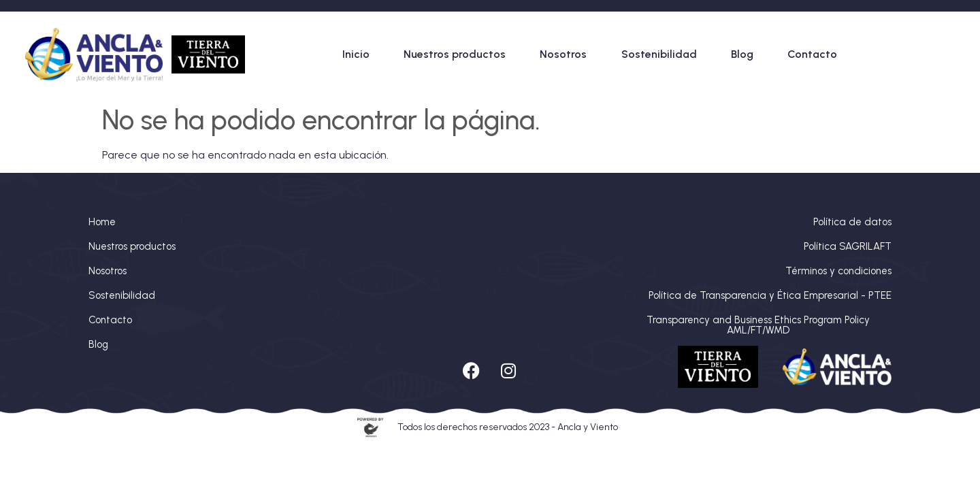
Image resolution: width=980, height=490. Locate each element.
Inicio (356, 54)
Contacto (812, 54)
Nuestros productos (455, 54)
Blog (742, 54)
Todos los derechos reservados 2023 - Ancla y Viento (508, 427)
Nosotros (563, 54)
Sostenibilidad (659, 54)
